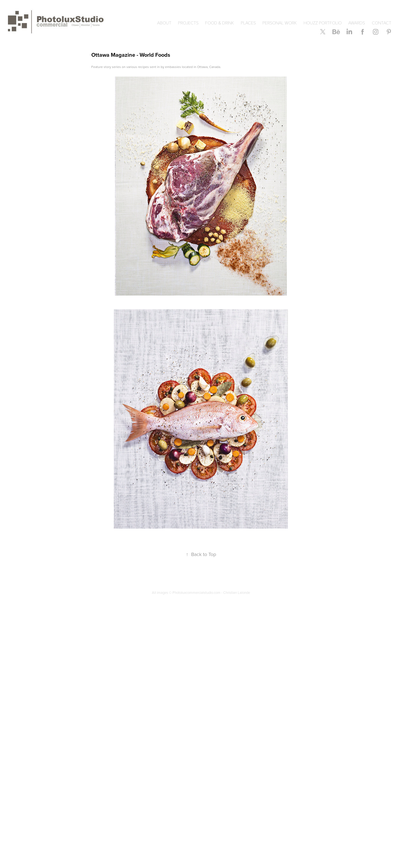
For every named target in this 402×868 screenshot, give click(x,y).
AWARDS (357, 23)
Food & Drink (220, 23)
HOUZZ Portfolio (323, 23)
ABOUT (164, 23)
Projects (188, 23)
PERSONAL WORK (280, 23)
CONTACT (382, 23)
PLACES (248, 23)
